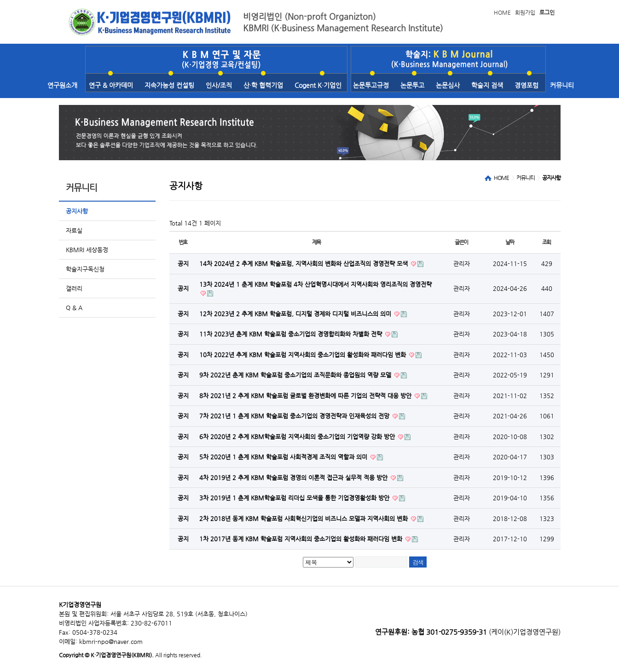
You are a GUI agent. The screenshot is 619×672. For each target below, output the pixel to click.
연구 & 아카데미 (111, 85)
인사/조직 (219, 85)
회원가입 (525, 12)
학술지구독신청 (85, 269)
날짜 (510, 242)
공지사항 (77, 211)
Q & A (74, 308)
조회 (547, 242)
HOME (502, 12)
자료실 (74, 230)
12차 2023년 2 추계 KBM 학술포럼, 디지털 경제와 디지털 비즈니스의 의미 (296, 314)
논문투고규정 (371, 85)
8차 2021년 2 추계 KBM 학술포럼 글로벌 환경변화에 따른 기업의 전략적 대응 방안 (306, 396)
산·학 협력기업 (263, 85)
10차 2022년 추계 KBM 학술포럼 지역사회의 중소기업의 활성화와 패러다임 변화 (304, 355)
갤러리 (74, 288)
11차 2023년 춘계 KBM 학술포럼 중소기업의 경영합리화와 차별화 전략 (292, 334)
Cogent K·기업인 (318, 85)
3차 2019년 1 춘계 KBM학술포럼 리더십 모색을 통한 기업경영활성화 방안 (295, 498)
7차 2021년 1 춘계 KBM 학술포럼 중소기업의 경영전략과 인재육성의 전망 (295, 416)
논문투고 (412, 85)
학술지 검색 (487, 85)
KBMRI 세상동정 (87, 250)
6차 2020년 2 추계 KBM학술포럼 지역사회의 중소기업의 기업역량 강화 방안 (298, 437)
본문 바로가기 (0, 0)
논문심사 (448, 85)
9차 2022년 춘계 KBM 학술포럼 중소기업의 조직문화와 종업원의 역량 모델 (296, 375)
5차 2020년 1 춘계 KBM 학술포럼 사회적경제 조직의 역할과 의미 (284, 457)
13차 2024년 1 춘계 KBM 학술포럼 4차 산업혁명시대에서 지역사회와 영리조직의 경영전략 (315, 284)
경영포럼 (526, 85)
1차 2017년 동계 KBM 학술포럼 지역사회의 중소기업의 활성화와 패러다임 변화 (302, 539)
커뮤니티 (562, 85)
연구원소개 (62, 85)
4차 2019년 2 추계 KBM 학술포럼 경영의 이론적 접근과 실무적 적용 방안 (294, 478)
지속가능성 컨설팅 (169, 85)
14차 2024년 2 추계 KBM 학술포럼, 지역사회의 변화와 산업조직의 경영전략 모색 (304, 264)
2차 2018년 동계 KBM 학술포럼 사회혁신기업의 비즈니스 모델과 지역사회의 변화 (304, 518)
